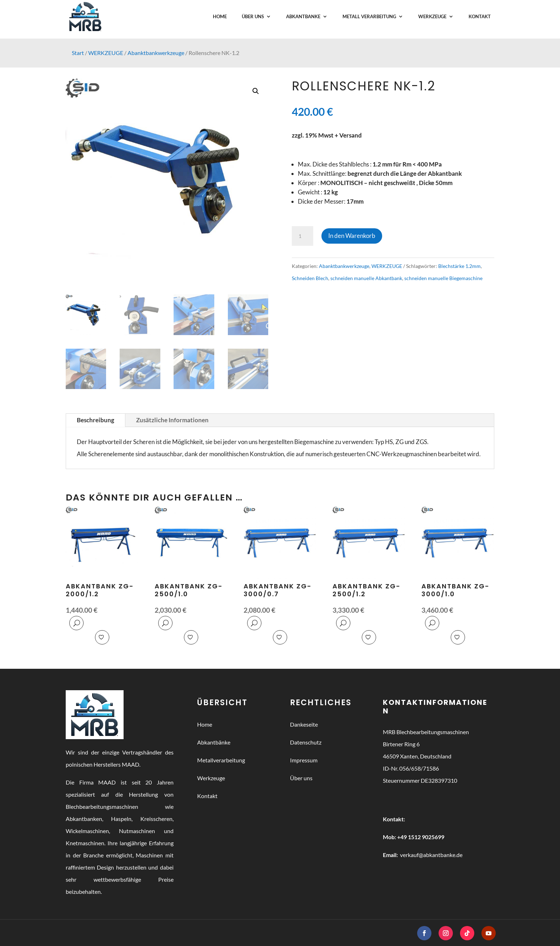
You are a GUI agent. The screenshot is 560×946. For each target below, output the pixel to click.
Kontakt (207, 796)
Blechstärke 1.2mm (459, 266)
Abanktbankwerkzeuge (156, 53)
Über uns (301, 778)
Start (78, 53)
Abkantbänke (214, 742)
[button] (256, 91)
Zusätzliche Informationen (172, 420)
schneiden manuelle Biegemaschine (443, 278)
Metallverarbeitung (221, 760)
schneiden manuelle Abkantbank (366, 278)
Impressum (304, 760)
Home (205, 724)
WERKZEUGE (106, 53)
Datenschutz (306, 742)
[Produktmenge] (302, 236)
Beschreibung (96, 420)
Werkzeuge (211, 778)
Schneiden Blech (310, 278)
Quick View (77, 623)
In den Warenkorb (352, 236)
